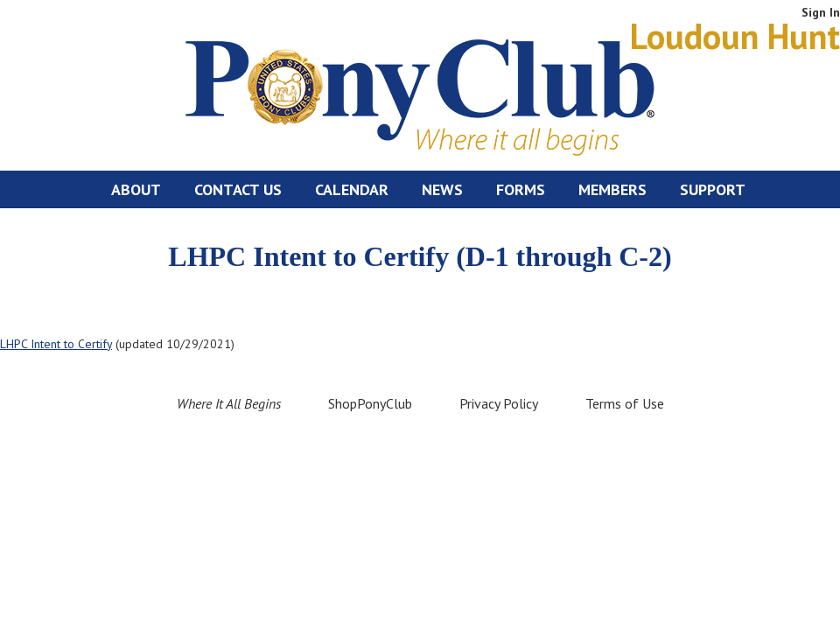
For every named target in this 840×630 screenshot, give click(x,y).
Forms (521, 189)
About (136, 189)
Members (612, 189)
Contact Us (238, 189)
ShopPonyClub (370, 403)
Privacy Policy (499, 403)
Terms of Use (625, 403)
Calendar (352, 189)
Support (713, 189)
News (442, 189)
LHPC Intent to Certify (56, 344)
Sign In (821, 12)
